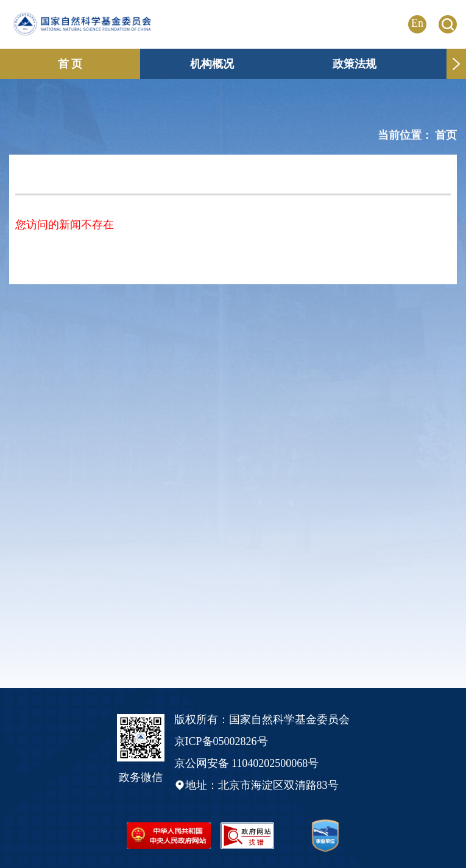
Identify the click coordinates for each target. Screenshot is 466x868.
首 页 (70, 64)
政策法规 (355, 64)
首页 (446, 135)
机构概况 (212, 64)
